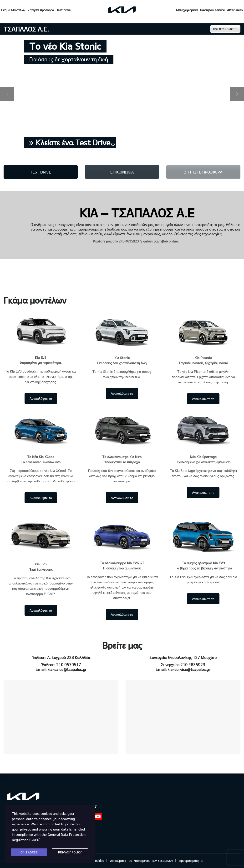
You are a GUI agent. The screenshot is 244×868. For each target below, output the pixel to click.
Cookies (99, 861)
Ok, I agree (29, 852)
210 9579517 (69, 665)
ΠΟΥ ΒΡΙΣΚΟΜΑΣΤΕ (225, 29)
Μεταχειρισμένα (187, 10)
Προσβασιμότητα (191, 861)
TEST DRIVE (41, 172)
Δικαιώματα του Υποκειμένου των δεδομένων (142, 861)
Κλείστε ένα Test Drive (70, 142)
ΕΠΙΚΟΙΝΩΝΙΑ (122, 172)
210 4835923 (129, 241)
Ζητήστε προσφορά (41, 10)
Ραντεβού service (212, 10)
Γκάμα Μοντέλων (13, 10)
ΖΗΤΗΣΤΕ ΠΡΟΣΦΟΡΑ (203, 172)
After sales (235, 10)
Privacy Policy (70, 852)
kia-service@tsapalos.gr (189, 669)
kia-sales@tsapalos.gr (67, 669)
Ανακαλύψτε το (41, 398)
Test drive (64, 10)
